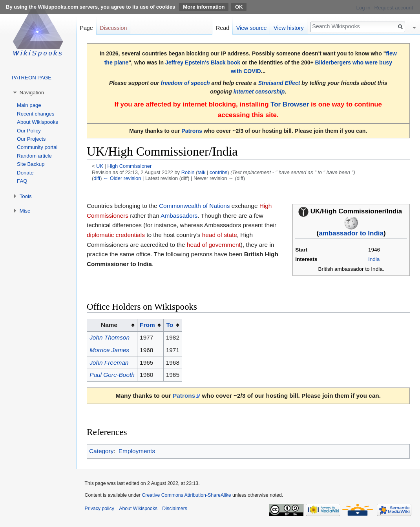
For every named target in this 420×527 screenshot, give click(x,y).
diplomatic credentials (116, 235)
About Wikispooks (37, 122)
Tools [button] (26, 196)
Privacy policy (100, 509)
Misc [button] (25, 211)
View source (252, 28)
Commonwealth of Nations (194, 206)
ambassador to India (351, 233)
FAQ (22, 181)
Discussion (113, 28)
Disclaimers (175, 509)
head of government (214, 245)
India (374, 259)
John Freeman (109, 363)
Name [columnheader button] (109, 325)
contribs (218, 172)
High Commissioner (130, 166)
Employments (137, 451)
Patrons (192, 131)
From (147, 325)
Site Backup (31, 164)
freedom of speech (185, 83)
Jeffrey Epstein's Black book (203, 62)
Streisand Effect (279, 83)
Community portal (37, 147)
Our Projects (31, 139)
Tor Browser (290, 104)
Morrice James (109, 350)
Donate (25, 173)
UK (100, 166)
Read (223, 28)
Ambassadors (179, 216)
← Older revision (122, 178)
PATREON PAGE (32, 78)
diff (97, 178)
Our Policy (29, 131)
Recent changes (36, 114)
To (170, 325)
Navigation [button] (32, 93)
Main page (29, 105)
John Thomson (110, 337)
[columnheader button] (150, 325)
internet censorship (259, 92)
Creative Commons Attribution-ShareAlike (186, 495)
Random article (34, 156)
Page (86, 28)
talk (201, 172)
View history (289, 28)
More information (204, 7)
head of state (220, 235)
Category (101, 451)
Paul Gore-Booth (112, 375)
